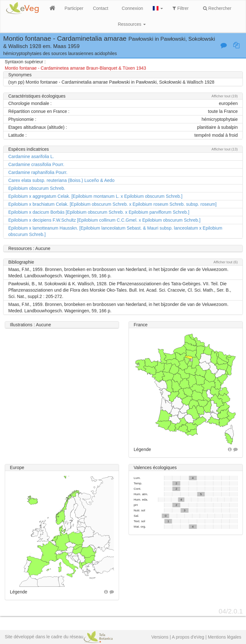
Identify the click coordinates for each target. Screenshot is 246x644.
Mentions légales (225, 637)
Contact (101, 8)
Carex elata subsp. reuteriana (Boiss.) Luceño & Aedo (61, 180)
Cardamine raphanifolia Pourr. (38, 172)
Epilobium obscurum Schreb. (37, 188)
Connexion (133, 8)
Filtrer (181, 8)
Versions (160, 637)
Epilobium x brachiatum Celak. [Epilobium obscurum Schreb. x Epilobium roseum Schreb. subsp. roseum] (112, 204)
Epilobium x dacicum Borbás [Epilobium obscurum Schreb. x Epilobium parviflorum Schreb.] (99, 212)
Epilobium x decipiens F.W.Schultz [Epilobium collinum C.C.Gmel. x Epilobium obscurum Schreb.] (104, 220)
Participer (74, 8)
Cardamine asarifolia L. (31, 156)
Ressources (132, 24)
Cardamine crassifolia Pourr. (36, 164)
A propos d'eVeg (188, 637)
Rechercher (217, 8)
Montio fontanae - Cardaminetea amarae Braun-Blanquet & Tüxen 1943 (75, 68)
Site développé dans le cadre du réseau (59, 637)
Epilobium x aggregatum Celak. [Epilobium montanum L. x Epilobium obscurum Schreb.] (95, 196)
